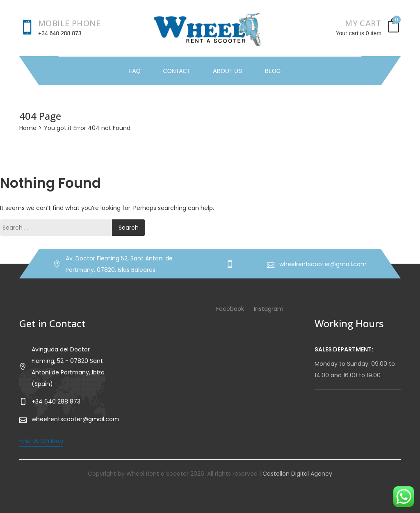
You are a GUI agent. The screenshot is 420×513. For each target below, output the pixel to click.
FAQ (135, 71)
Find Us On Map (41, 441)
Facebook (230, 309)
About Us (227, 71)
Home (28, 128)
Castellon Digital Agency (297, 474)
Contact (177, 71)
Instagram (269, 309)
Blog (273, 71)
